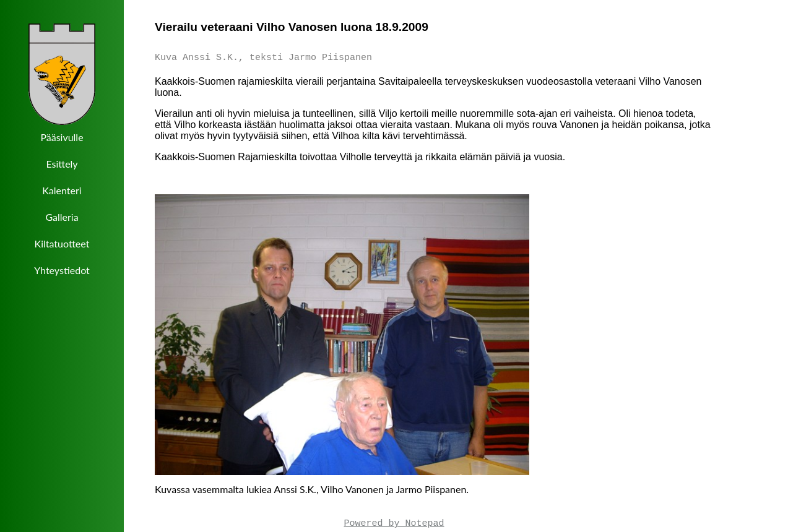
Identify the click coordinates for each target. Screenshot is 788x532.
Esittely (62, 164)
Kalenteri (62, 190)
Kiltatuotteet (62, 243)
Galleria (62, 217)
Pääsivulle (62, 137)
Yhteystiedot (62, 270)
